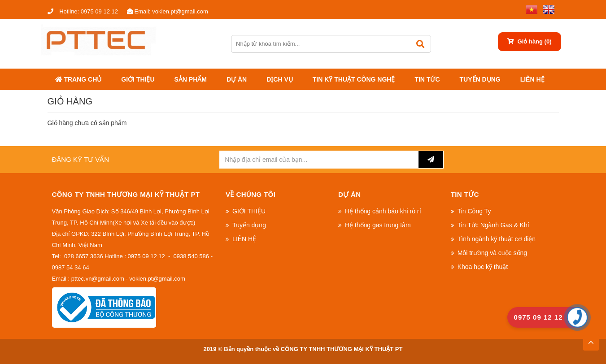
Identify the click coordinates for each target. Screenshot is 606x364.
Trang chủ (78, 79)
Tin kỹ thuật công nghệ (354, 79)
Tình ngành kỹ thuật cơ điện (497, 239)
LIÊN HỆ (532, 79)
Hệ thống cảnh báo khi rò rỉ (383, 211)
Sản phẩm (191, 79)
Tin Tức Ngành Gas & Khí (493, 225)
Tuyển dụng (480, 79)
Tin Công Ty (474, 211)
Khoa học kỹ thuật (483, 267)
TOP (591, 340)
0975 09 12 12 (83, 11)
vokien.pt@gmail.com (168, 11)
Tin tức (427, 79)
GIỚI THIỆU (138, 79)
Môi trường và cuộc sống (492, 253)
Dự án (237, 79)
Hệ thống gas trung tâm (378, 225)
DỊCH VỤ (280, 79)
